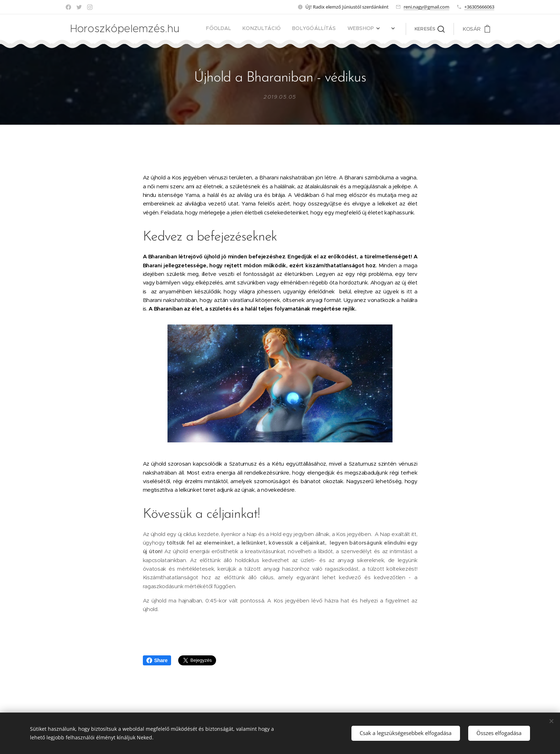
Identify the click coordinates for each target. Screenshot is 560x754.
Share (157, 660)
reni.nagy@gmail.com (426, 7)
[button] (430, 29)
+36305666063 (479, 7)
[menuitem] (285, 29)
